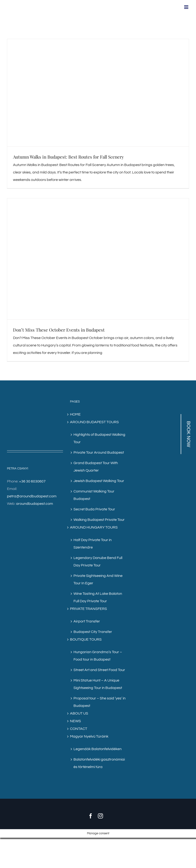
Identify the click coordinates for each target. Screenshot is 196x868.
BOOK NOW (189, 434)
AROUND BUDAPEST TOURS (94, 422)
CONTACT (79, 729)
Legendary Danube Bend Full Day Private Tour (98, 562)
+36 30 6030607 (32, 481)
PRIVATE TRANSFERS (88, 609)
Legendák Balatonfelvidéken (98, 749)
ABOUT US (79, 713)
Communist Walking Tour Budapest (94, 495)
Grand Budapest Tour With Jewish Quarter (96, 467)
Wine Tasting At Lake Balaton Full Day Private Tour (98, 597)
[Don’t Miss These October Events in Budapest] (98, 259)
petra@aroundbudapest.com (32, 496)
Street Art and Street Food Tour (99, 670)
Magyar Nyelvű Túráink (89, 736)
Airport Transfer (87, 621)
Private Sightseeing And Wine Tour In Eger (98, 579)
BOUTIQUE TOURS (86, 639)
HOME (75, 414)
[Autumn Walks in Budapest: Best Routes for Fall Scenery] (98, 93)
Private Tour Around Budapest (99, 452)
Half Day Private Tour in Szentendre (93, 544)
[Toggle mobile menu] (187, 7)
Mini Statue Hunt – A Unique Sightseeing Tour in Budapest (98, 684)
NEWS (75, 721)
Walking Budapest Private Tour (99, 520)
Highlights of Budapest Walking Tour (99, 438)
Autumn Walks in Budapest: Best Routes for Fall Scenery (68, 157)
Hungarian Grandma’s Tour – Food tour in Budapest (98, 656)
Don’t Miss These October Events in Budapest (59, 330)
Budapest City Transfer (93, 632)
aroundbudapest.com (35, 504)
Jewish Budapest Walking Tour (99, 481)
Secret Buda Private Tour (94, 509)
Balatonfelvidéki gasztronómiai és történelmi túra (99, 763)
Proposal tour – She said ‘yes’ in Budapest (100, 702)
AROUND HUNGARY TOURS (94, 527)
